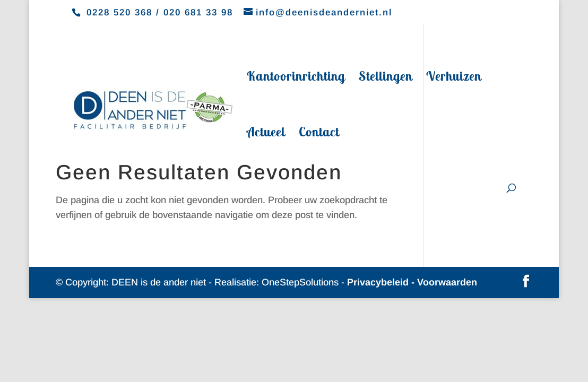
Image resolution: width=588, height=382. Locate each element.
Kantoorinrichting (296, 78)
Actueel (266, 134)
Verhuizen (454, 78)
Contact (319, 134)
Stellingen (386, 78)
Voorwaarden (447, 282)
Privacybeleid (378, 282)
